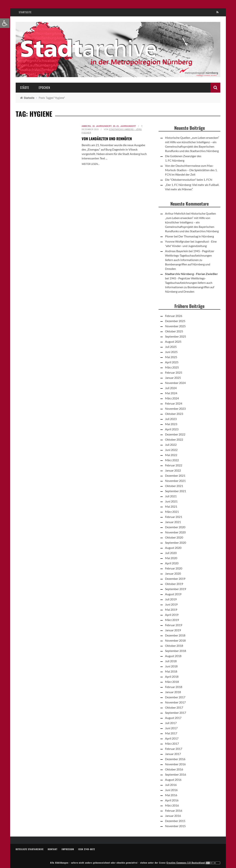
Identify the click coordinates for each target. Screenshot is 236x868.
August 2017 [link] (173, 718)
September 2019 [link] (176, 589)
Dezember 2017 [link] (175, 697)
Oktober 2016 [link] (174, 769)
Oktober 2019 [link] (174, 584)
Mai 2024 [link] (171, 393)
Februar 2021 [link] (174, 517)
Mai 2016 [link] (171, 795)
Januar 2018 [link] (173, 692)
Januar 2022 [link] (173, 470)
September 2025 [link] (176, 336)
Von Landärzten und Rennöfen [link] (107, 139)
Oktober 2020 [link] (174, 537)
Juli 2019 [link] (171, 599)
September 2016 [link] (176, 774)
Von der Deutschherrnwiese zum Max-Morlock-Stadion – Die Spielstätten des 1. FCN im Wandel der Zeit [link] (191, 170)
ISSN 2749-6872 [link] (87, 849)
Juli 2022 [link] (171, 445)
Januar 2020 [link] (173, 573)
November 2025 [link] (175, 326)
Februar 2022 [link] (174, 465)
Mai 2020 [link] (171, 558)
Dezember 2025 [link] (175, 321)
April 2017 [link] (172, 738)
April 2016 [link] (172, 800)
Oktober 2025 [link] (174, 331)
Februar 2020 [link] (174, 568)
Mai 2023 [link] (171, 424)
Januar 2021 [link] (173, 522)
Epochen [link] (44, 88)
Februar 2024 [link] (174, 403)
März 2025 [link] (172, 367)
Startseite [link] (25, 12)
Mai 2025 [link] (171, 357)
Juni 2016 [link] (171, 790)
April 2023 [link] (172, 429)
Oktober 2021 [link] (174, 486)
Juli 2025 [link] (171, 347)
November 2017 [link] (175, 702)
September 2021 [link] (176, 491)
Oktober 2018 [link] (174, 646)
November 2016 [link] (175, 764)
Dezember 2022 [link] (175, 434)
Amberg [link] (86, 126)
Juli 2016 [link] (171, 785)
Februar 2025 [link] (174, 372)
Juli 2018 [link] (171, 661)
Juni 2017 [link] (171, 728)
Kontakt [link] (53, 849)
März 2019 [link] (172, 620)
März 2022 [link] (172, 460)
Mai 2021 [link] (171, 506)
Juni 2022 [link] (171, 450)
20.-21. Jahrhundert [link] (125, 126)
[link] (5, 23)
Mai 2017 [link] (171, 733)
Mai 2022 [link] (171, 455)
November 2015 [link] (175, 826)
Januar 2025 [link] (173, 378)
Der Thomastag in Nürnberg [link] (196, 236)
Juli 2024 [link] (171, 388)
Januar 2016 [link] (173, 816)
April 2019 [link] (172, 615)
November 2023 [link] (175, 409)
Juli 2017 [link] (171, 723)
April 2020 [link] (172, 563)
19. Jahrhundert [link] (102, 126)
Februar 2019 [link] (174, 625)
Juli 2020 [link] (171, 553)
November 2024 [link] (175, 383)
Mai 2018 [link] (171, 671)
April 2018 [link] (172, 676)
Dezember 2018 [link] (175, 635)
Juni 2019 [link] (171, 604)
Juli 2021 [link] (171, 496)
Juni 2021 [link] (171, 501)
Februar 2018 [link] (174, 687)
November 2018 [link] (175, 640)
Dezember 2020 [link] (175, 527)
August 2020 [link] (173, 548)
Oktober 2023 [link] (174, 414)
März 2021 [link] (172, 512)
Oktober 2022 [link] (174, 439)
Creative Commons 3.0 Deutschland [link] (193, 863)
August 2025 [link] (173, 342)
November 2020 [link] (175, 532)
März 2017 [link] (172, 743)
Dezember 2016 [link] (175, 759)
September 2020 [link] (176, 542)
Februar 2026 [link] (174, 316)
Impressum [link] (68, 849)
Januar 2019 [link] (173, 630)
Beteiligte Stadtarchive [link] (30, 849)
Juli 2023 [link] (171, 419)
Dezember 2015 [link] (175, 821)
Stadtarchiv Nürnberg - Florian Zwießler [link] (191, 274)
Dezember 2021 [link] (175, 476)
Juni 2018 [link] (171, 666)
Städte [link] (25, 88)
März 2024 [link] (172, 398)
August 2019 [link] (173, 594)
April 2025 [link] (172, 362)
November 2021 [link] (175, 481)
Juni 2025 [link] (171, 352)
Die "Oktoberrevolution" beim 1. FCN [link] (189, 180)
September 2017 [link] (176, 713)
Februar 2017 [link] (174, 749)
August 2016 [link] (173, 780)
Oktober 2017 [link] (174, 707)
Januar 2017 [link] (173, 754)
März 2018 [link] (172, 682)
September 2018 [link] (176, 651)
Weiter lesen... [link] (91, 164)
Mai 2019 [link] (171, 609)
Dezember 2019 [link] (175, 579)
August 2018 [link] (173, 656)
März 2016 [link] (172, 805)
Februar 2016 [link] (174, 810)
